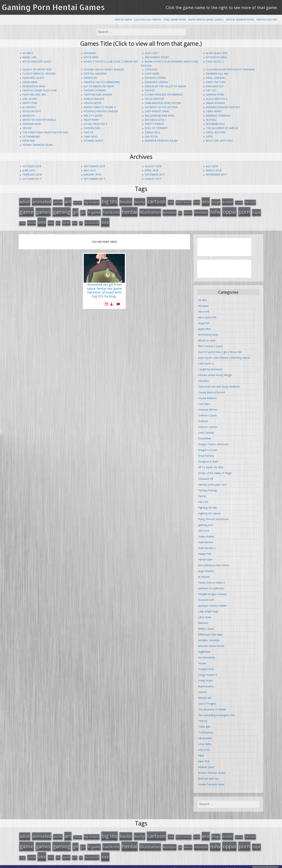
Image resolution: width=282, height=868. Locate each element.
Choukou (151, 69)
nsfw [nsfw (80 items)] (215, 211)
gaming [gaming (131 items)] (62, 210)
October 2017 (32, 179)
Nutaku (211, 120)
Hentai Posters (267, 20)
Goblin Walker (94, 99)
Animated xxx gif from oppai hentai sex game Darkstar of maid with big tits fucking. (104, 288)
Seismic (27, 128)
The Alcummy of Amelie (222, 128)
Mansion (29, 116)
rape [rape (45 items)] (256, 211)
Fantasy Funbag (95, 90)
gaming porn (215, 94)
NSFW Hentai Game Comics (206, 20)
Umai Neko (91, 136)
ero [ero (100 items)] (206, 201)
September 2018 (94, 166)
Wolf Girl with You (219, 141)
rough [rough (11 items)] (22, 221)
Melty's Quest (93, 116)
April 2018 (152, 170)
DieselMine (30, 82)
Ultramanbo (31, 136)
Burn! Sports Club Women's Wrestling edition (224, 355)
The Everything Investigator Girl (45, 132)
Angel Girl (30, 57)
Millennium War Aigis (160, 116)
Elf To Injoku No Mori (99, 86)
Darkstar (90, 78)
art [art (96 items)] (68, 201)
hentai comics (213, 864)
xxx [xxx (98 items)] (105, 220)
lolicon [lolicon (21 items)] (188, 211)
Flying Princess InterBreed (164, 94)
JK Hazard (29, 107)
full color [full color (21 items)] (250, 202)
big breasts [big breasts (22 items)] (92, 202)
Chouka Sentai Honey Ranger (104, 69)
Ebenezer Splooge (265, 864)
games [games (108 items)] (43, 211)
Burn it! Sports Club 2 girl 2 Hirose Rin (111, 62)
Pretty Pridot (155, 124)
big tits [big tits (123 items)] (109, 201)
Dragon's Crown (156, 82)
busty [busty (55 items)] (140, 201)
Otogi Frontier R (95, 124)
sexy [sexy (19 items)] (51, 221)
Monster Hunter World (39, 120)
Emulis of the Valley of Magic (165, 86)
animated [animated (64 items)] (42, 201)
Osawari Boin (32, 124)
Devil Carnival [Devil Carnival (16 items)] (184, 202)
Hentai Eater (92, 103)
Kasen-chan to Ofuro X (100, 107)
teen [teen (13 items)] (75, 221)
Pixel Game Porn (175, 20)
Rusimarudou (215, 124)
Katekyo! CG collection (161, 107)
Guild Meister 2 (217, 99)
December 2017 (155, 174)
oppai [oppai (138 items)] (229, 210)
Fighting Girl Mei (34, 94)
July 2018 (212, 166)
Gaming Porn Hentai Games (53, 7)
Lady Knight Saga (157, 111)
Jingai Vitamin (215, 103)
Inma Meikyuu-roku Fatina (163, 103)
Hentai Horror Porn (240, 20)
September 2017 (94, 179)
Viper (209, 136)
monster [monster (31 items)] (201, 211)
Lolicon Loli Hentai (148, 20)
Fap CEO (211, 90)
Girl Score (30, 99)
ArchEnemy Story (157, 57)
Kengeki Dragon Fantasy (223, 107)
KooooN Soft (32, 111)
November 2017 (216, 174)
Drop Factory (216, 82)
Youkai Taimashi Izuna (38, 145)
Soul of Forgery (156, 128)
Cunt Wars (152, 74)
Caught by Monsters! (37, 69)
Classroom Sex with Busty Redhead (230, 69)
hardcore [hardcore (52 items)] (111, 211)
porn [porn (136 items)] (244, 210)
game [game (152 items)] (27, 210)
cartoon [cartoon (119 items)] (156, 201)
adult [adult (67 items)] (25, 201)
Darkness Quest (34, 78)
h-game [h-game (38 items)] (94, 211)
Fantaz (150, 90)
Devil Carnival (216, 78)
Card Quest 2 (215, 62)
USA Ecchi (151, 136)
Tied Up (89, 132)
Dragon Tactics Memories (102, 82)
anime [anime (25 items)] (58, 202)
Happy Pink (30, 103)
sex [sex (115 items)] (42, 220)
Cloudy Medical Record (39, 74)
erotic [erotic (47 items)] (228, 201)
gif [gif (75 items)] (75, 211)
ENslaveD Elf (215, 86)
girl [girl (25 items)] (83, 211)
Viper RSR (29, 141)
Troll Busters (216, 132)
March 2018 (214, 170)
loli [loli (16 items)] (180, 212)
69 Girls (28, 53)
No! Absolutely (155, 120)
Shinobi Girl (92, 128)
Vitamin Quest (93, 141)
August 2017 (153, 179)
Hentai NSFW (123, 20)
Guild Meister (154, 99)
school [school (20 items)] (32, 221)
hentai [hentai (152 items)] (130, 210)
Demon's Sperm (155, 78)
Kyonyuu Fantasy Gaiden (101, 111)
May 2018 (90, 170)
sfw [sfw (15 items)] (58, 221)
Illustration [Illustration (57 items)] (150, 211)
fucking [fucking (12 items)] (239, 202)
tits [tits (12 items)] (81, 221)
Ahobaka (90, 53)
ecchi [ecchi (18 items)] (197, 202)
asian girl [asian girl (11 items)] (78, 202)
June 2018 (29, 170)
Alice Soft (152, 53)
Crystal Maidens (95, 74)
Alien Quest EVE (217, 53)
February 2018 (32, 174)
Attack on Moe (216, 57)
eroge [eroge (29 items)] (216, 202)
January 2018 (92, 174)
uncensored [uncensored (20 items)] (92, 221)
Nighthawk (91, 120)
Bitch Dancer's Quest (37, 62)
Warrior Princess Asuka (161, 141)
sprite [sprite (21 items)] (66, 221)
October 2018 (32, 166)
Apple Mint (91, 57)
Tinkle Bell (153, 132)
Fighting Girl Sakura (98, 94)
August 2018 (153, 166)
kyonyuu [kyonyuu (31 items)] (170, 211)
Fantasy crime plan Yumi (39, 90)
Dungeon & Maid (34, 86)
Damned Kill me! (217, 74)
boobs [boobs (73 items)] (126, 201)
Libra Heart (214, 111)
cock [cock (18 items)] (171, 202)
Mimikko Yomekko (218, 116)
